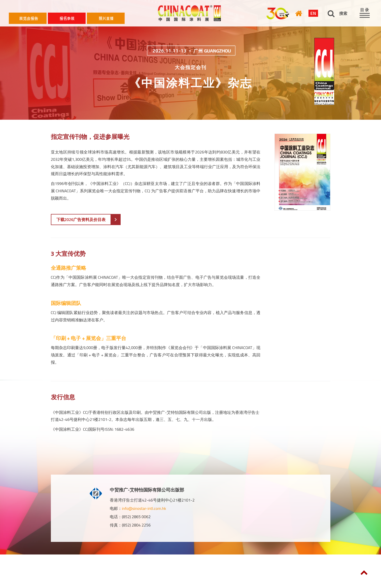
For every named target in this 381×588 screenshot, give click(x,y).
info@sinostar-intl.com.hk (144, 508)
